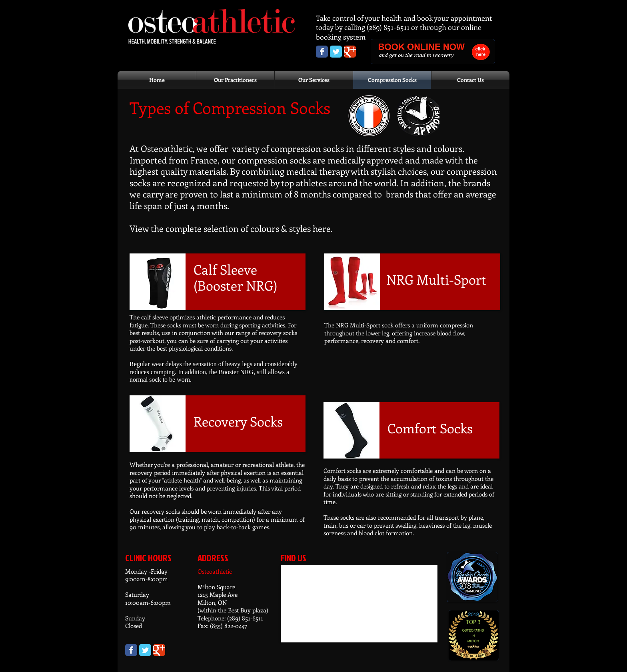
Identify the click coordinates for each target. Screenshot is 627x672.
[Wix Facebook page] (131, 650)
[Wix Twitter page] (145, 650)
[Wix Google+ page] (159, 650)
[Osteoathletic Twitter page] (336, 52)
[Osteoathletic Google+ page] (350, 52)
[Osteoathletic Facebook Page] (322, 52)
